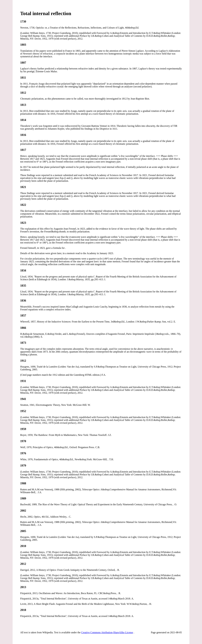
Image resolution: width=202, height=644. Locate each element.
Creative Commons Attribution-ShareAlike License (107, 632)
